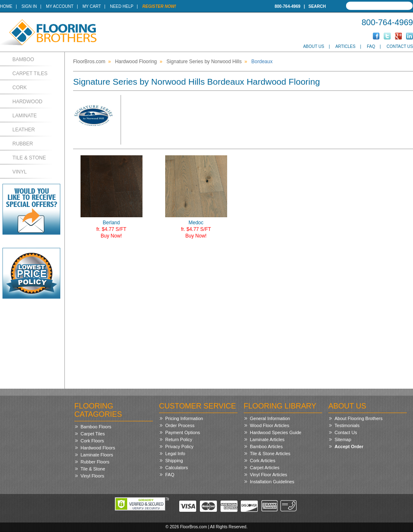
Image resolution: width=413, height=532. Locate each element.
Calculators (177, 468)
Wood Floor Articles (269, 425)
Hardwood (27, 102)
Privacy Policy (179, 446)
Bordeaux (262, 62)
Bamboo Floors (96, 427)
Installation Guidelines (272, 482)
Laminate (25, 116)
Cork (20, 88)
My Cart (92, 6)
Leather (24, 130)
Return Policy (179, 439)
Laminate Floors (97, 455)
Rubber (23, 144)
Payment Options (183, 432)
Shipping (174, 461)
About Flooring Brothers (358, 418)
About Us (314, 46)
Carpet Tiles (30, 74)
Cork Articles (263, 461)
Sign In (29, 6)
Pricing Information (184, 418)
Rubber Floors (95, 462)
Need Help (122, 6)
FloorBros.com (89, 62)
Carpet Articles (265, 468)
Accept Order (349, 446)
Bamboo (23, 59)
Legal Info (175, 454)
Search (317, 6)
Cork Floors (92, 441)
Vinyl (20, 172)
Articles (345, 46)
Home (6, 6)
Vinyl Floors (92, 476)
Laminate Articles (267, 439)
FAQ (371, 46)
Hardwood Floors (98, 448)
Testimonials (347, 425)
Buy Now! (111, 236)
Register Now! (159, 6)
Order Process (180, 425)
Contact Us (400, 46)
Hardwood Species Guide (276, 432)
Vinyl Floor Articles (268, 475)
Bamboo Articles (266, 446)
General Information (270, 418)
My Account (59, 6)
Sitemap (343, 439)
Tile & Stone (29, 158)
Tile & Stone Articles (270, 454)
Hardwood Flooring (136, 62)
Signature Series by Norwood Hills (204, 62)
